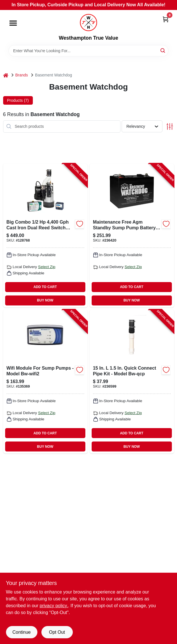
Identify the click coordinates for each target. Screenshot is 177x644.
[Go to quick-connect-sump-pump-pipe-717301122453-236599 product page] (132, 381)
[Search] (163, 50)
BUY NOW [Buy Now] (45, 300)
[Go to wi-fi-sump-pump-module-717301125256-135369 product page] (45, 381)
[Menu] (13, 23)
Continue (21, 632)
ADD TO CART (45, 287)
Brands (22, 75)
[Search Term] (88, 51)
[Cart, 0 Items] (166, 19)
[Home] (6, 75)
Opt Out (57, 632)
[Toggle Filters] (170, 126)
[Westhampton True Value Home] (88, 23)
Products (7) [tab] (18, 100)
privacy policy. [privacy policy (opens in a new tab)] (54, 606)
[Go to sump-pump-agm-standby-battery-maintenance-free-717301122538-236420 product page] (132, 235)
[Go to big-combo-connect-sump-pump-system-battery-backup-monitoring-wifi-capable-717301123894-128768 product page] (45, 235)
